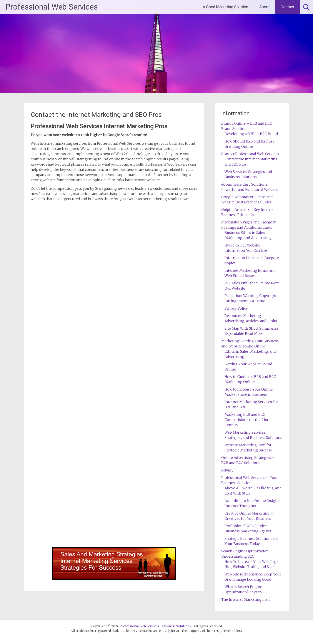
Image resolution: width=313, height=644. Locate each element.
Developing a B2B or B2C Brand (251, 134)
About (264, 7)
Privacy (227, 470)
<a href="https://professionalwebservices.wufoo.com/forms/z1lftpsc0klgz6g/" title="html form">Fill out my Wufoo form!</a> (114, 375)
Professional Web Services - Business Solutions (155, 626)
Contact (287, 7)
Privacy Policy (236, 308)
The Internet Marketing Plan (246, 599)
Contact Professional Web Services (250, 154)
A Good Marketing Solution (226, 7)
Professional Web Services (52, 7)
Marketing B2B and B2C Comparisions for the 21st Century (246, 420)
